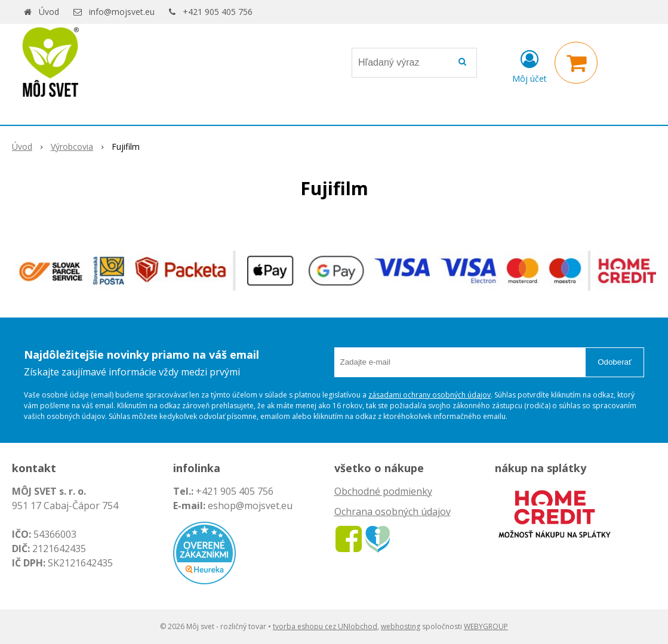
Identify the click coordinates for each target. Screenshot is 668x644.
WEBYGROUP (486, 626)
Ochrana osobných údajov (393, 511)
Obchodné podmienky (383, 491)
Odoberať (615, 362)
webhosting (401, 626)
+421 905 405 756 (218, 12)
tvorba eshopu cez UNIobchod (325, 626)
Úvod (49, 12)
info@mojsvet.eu (122, 12)
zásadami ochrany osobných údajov (430, 395)
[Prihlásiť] (530, 65)
